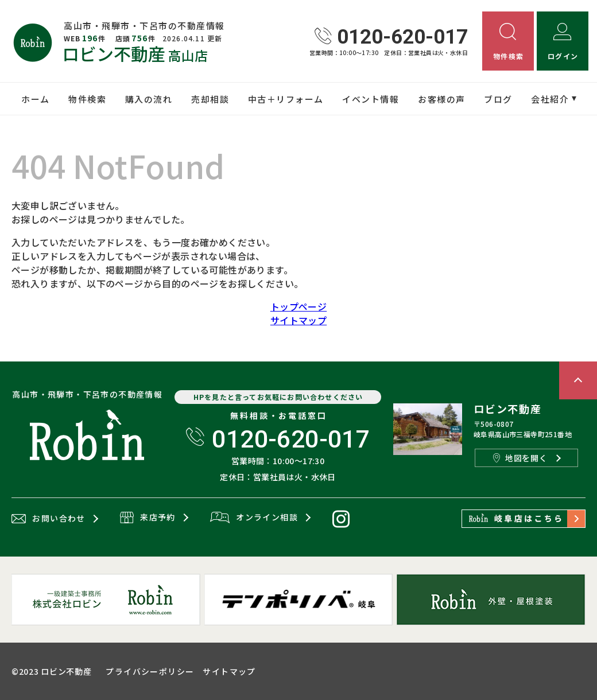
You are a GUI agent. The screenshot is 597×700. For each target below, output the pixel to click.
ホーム (36, 99)
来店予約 (148, 518)
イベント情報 (371, 99)
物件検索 (87, 99)
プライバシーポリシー (150, 671)
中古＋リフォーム (286, 99)
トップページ (298, 306)
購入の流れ (149, 99)
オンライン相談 (254, 518)
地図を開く (520, 458)
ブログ (498, 99)
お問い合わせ (49, 519)
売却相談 (210, 99)
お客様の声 (442, 99)
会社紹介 (550, 99)
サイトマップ (298, 320)
